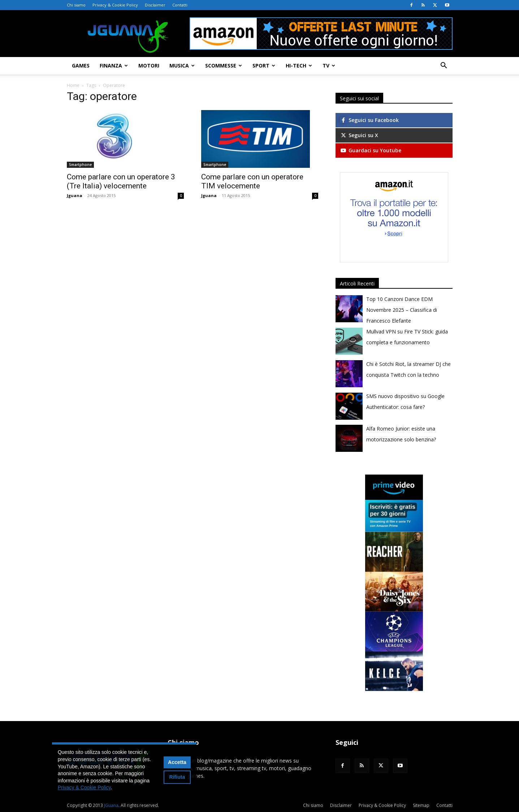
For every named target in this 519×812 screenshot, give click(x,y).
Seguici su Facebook (369, 120)
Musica (182, 66)
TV (329, 66)
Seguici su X (359, 135)
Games (81, 66)
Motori (149, 66)
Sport (264, 66)
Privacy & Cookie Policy (115, 5)
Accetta (177, 762)
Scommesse (224, 66)
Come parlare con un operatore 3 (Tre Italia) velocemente (121, 181)
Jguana (75, 195)
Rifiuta (177, 777)
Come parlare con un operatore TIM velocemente (252, 181)
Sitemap (421, 805)
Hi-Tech (299, 66)
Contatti (180, 5)
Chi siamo (76, 5)
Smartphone (80, 165)
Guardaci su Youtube (371, 150)
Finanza (114, 66)
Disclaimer (155, 5)
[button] (444, 66)
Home (73, 85)
